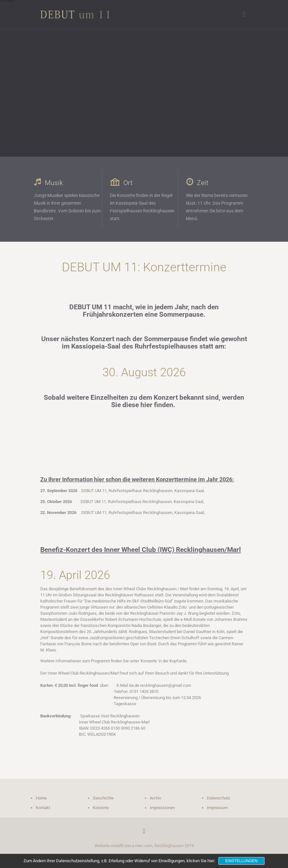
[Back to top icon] (144, 831)
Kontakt (43, 808)
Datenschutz (218, 798)
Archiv (155, 798)
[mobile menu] (244, 14)
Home (41, 798)
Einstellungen (241, 861)
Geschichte (103, 798)
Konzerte (101, 808)
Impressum (217, 808)
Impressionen (162, 808)
